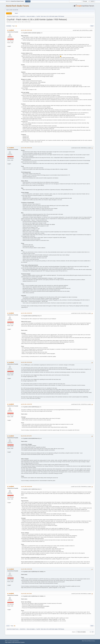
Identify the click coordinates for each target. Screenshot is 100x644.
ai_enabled (11, 30)
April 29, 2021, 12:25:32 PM (26, 404)
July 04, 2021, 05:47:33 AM (26, 594)
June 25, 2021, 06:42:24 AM (26, 487)
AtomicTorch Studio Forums (17, 6)
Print (92, 26)
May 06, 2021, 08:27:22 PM (26, 436)
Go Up (8, 626)
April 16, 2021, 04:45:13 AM (26, 30)
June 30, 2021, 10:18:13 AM (26, 569)
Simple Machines (16, 641)
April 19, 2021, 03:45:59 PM (26, 313)
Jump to (74, 632)
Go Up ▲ (93, 641)
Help (83, 641)
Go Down (9, 26)
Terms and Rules (88, 641)
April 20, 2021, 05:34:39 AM (26, 362)
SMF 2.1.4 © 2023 (8, 641)
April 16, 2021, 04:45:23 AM (26, 148)
